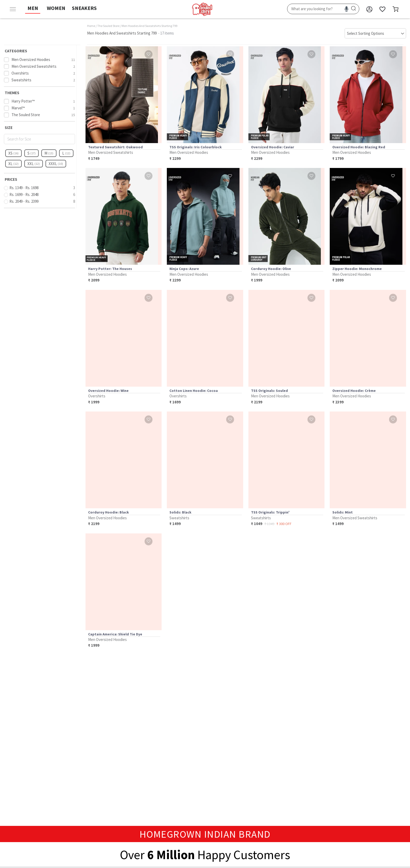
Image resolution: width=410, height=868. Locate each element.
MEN (33, 8)
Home (91, 26)
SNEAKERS (84, 8)
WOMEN (56, 8)
